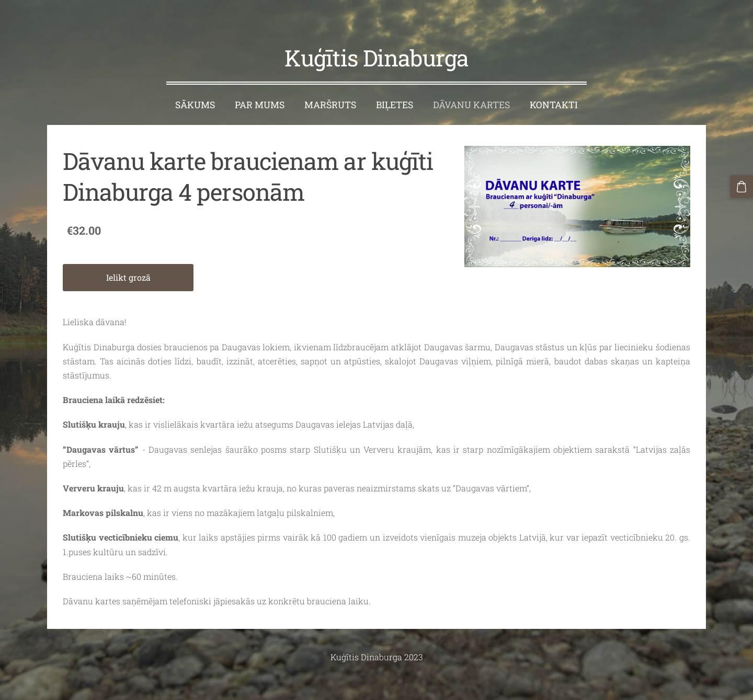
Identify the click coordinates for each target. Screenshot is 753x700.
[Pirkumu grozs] (743, 185)
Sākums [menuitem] (195, 85)
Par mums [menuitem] (260, 85)
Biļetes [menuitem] (395, 85)
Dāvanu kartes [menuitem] (471, 85)
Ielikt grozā (128, 258)
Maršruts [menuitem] (330, 85)
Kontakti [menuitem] (554, 85)
